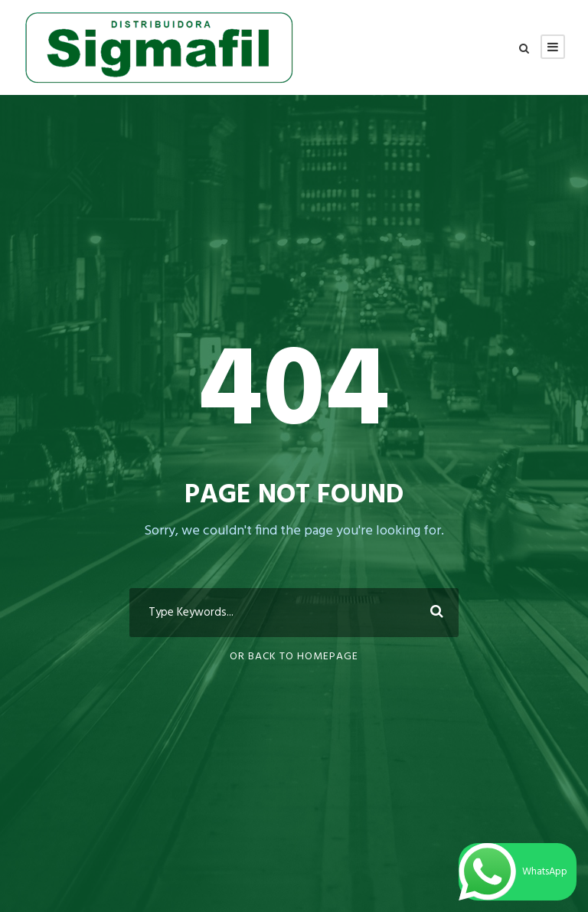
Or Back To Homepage (294, 657)
